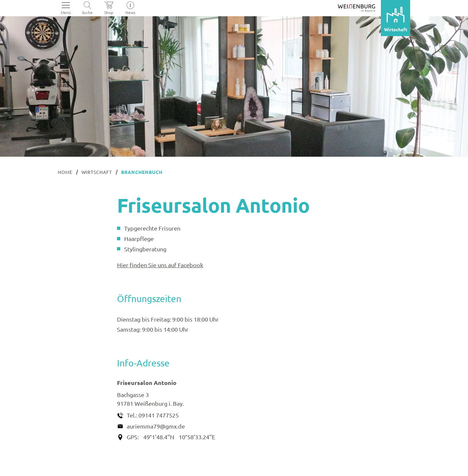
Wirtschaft (97, 172)
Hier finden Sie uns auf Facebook (160, 265)
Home (65, 172)
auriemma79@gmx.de (156, 426)
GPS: (133, 437)
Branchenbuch (142, 172)
